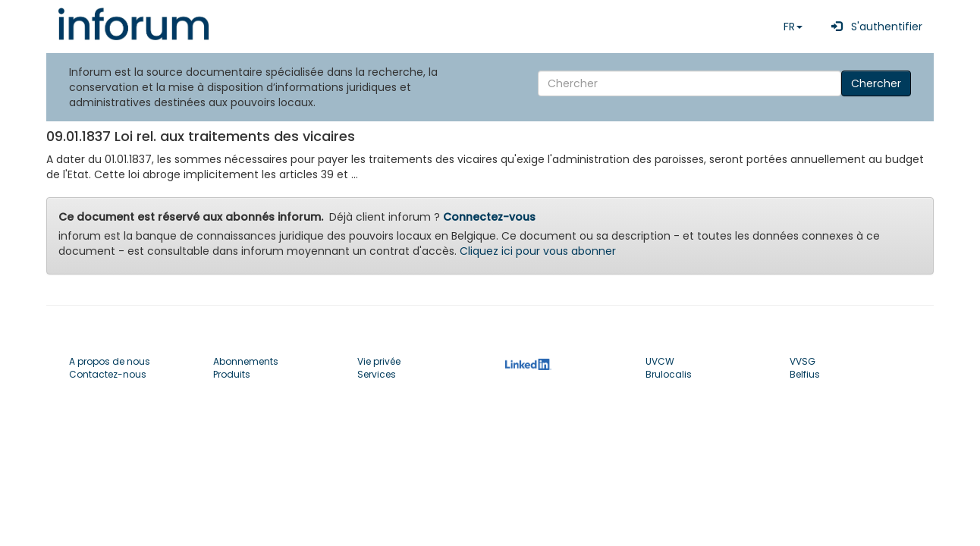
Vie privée (379, 361)
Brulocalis (669, 374)
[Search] (689, 83)
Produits (232, 374)
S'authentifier (874, 27)
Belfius (805, 374)
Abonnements (246, 361)
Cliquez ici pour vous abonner (538, 251)
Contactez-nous (108, 374)
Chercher (876, 83)
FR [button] (793, 27)
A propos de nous (110, 361)
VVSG (803, 361)
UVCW (660, 361)
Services (377, 374)
